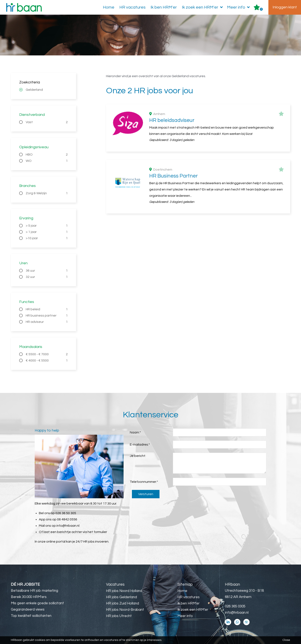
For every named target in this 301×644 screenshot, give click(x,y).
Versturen (146, 494)
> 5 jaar (47, 226)
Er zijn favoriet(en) (261, 9)
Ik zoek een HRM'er (203, 7)
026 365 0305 (235, 606)
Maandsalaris (31, 347)
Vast (47, 122)
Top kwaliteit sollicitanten (31, 616)
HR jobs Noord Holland (124, 591)
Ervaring (26, 218)
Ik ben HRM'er (164, 7)
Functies (27, 302)
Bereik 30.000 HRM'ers (29, 597)
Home (109, 7)
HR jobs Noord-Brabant (125, 610)
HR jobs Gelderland (121, 597)
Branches (27, 186)
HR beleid (47, 309)
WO (47, 161)
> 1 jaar (47, 232)
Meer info (239, 7)
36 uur (47, 271)
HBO (47, 155)
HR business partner (47, 316)
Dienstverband (32, 115)
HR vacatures (132, 7)
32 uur (47, 277)
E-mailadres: (140, 445)
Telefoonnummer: (144, 482)
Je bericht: (138, 456)
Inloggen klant (285, 7)
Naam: (135, 432)
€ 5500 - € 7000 (47, 354)
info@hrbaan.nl (68, 526)
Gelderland (34, 90)
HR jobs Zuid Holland (122, 603)
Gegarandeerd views (28, 609)
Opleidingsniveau (34, 147)
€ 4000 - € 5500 (47, 360)
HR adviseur (47, 322)
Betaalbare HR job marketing (34, 591)
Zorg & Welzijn (47, 193)
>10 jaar (47, 238)
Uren (23, 263)
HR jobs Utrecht (119, 616)
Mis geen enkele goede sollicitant (37, 603)
